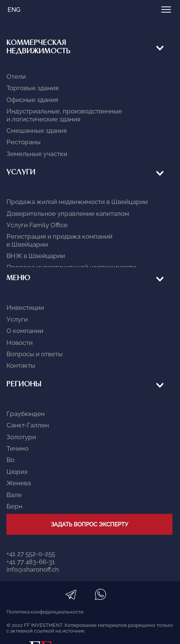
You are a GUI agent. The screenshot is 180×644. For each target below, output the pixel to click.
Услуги (21, 78)
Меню (18, 108)
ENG (14, 10)
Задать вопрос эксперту (89, 169)
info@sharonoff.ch (33, 214)
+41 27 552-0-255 (31, 198)
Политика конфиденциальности (45, 256)
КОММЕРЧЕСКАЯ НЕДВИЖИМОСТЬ (39, 47)
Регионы (24, 139)
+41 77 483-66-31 (31, 206)
